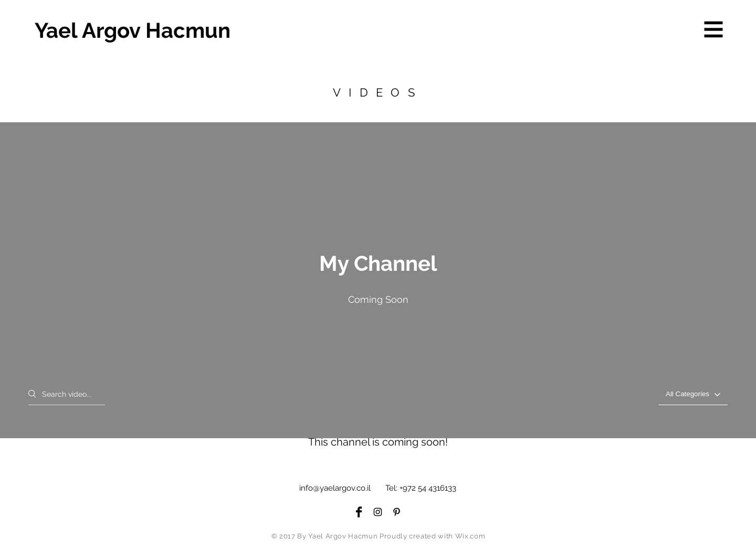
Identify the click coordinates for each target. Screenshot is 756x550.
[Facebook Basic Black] (359, 512)
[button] (714, 30)
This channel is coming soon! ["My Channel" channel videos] (378, 442)
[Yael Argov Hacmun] (133, 30)
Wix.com (470, 536)
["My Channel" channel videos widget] (378, 284)
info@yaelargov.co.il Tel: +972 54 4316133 (378, 488)
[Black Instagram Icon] (378, 512)
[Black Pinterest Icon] (397, 512)
